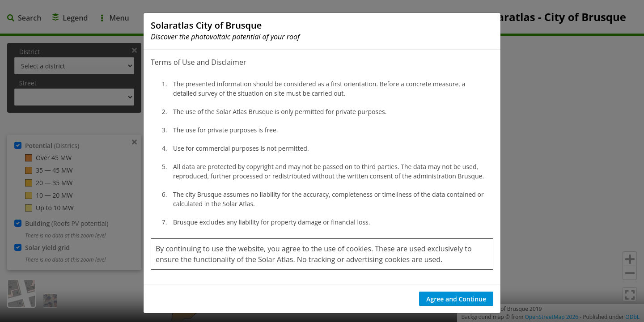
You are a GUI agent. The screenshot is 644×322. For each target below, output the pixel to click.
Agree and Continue (456, 299)
